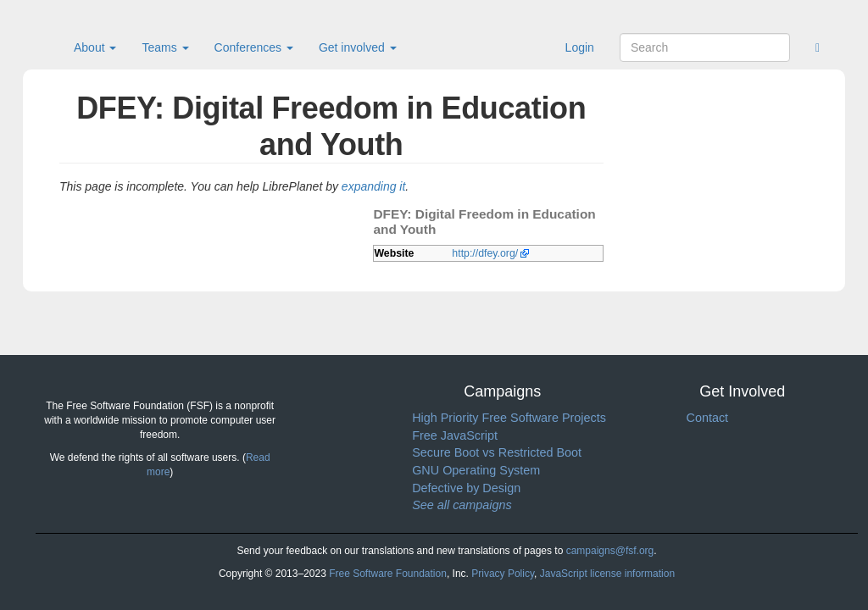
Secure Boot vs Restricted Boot (497, 452)
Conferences (254, 47)
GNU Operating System (476, 470)
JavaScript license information (607, 574)
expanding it (374, 186)
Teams (165, 47)
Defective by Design (466, 488)
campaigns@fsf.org (610, 551)
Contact (707, 418)
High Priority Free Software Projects (509, 418)
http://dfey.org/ (485, 253)
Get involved (358, 47)
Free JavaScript (455, 435)
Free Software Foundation (388, 574)
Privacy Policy (503, 574)
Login (580, 47)
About (95, 47)
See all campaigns (462, 505)
